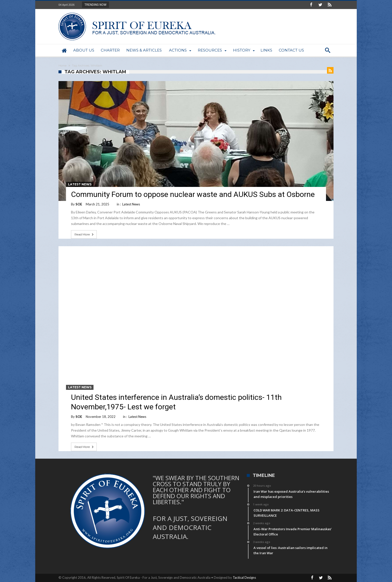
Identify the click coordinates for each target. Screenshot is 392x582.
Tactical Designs (244, 577)
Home (62, 66)
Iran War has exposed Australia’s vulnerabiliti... (145, 5)
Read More (84, 234)
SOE (79, 204)
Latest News (80, 184)
